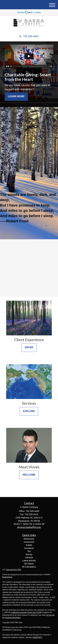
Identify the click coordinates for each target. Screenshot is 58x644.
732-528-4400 (29, 36)
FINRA (35, 637)
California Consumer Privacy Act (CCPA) (27, 612)
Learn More (16, 96)
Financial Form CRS (13, 570)
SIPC (40, 637)
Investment (29, 542)
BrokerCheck (7, 577)
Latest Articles (29, 561)
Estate (29, 545)
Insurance (29, 548)
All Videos (29, 564)
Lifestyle (29, 557)
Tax (29, 551)
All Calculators (29, 567)
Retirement (29, 539)
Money (29, 554)
